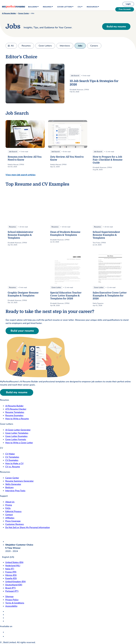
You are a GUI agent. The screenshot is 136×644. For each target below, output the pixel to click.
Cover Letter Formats (16, 439)
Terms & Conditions (15, 603)
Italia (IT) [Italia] (10, 569)
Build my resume (116, 27)
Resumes (26, 46)
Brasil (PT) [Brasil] (10, 588)
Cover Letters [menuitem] (65, 7)
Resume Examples (14, 415)
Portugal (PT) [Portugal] (12, 591)
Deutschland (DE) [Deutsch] (14, 585)
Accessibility (11, 606)
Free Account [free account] (125, 9)
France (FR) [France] (11, 572)
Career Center (24, 13)
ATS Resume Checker (16, 409)
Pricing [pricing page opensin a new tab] (9, 505)
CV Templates (12, 457)
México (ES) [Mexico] (11, 575)
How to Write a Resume (17, 419)
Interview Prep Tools (15, 491)
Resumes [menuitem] (47, 7)
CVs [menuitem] (79, 7)
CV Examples (12, 460)
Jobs (80, 46)
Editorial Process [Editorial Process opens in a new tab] (13, 511)
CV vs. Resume (13, 467)
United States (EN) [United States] (14, 562)
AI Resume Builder (9, 13)
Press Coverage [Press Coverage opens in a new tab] (13, 521)
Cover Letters (45, 46)
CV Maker (10, 454)
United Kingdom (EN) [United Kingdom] (15, 582)
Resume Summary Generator (19, 481)
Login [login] (128, 4)
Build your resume (22, 331)
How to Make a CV (14, 463)
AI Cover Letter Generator (18, 430)
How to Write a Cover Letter (19, 443)
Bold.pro (9, 487)
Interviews (65, 46)
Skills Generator (13, 484)
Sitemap (9, 597)
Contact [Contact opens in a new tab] (9, 515)
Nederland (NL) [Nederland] (13, 566)
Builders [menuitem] (33, 7)
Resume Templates (15, 412)
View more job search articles (21, 175)
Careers (94, 46)
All (12, 46)
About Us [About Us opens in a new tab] (10, 502)
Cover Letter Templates (17, 433)
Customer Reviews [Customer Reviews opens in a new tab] (15, 524)
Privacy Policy (12, 600)
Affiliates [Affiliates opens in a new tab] (10, 518)
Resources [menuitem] (92, 7)
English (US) (7, 557)
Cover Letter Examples (16, 436)
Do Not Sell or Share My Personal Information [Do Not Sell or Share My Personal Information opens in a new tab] (28, 527)
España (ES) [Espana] (11, 578)
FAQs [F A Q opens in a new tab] (8, 508)
